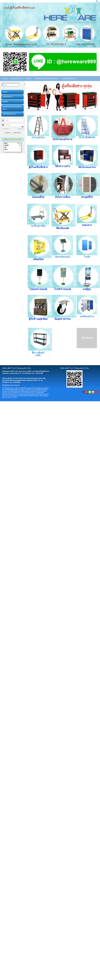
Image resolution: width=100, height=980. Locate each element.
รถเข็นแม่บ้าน (87, 316)
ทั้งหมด (6, 143)
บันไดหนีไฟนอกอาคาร (69, 79)
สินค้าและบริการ (17, 79)
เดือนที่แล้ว (7, 145)
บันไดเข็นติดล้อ (87, 137)
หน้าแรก (6, 79)
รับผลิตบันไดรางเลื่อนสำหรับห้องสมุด (47, 79)
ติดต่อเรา (29, 79)
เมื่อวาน (6, 149)
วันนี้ (5, 147)
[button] (32, 97)
